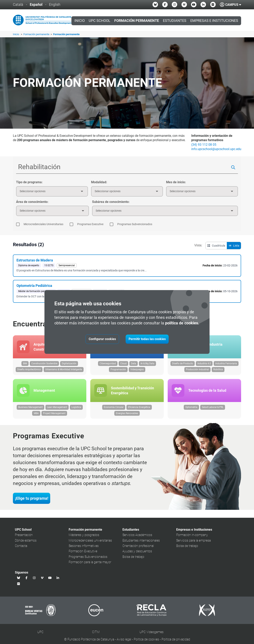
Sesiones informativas (84, 550)
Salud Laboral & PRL (213, 411)
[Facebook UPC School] (165, 5)
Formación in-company (192, 539)
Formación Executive (83, 555)
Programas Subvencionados (88, 560)
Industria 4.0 (204, 365)
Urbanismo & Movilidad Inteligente (64, 371)
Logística (76, 411)
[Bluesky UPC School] (155, 5)
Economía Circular (114, 411)
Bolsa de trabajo (133, 560)
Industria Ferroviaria (226, 365)
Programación (118, 371)
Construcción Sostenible (44, 365)
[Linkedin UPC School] (203, 5)
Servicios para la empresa (193, 544)
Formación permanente (37, 34)
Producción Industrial (197, 371)
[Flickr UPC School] (213, 5)
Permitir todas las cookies (147, 339)
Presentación (24, 539)
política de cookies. (182, 323)
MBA (36, 417)
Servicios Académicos (137, 539)
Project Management (54, 417)
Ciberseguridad (108, 365)
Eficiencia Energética (139, 411)
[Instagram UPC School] (174, 5)
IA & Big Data (147, 365)
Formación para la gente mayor (90, 566)
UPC (40, 636)
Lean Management (57, 411)
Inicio (80, 21)
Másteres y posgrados (84, 539)
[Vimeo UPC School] (184, 5)
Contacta (21, 550)
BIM (25, 365)
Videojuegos (137, 371)
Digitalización (69, 365)
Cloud (123, 365)
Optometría (191, 411)
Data (134, 365)
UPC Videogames (152, 636)
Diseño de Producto (183, 365)
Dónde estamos (26, 544)
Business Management (30, 411)
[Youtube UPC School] (194, 5)
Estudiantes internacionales (141, 544)
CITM (96, 636)
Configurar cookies (102, 339)
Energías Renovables (127, 417)
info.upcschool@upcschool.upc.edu (216, 149)
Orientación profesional (138, 550)
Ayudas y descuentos (137, 555)
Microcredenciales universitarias (90, 544)
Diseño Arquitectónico (29, 371)
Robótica (218, 371)
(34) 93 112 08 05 (204, 145)
